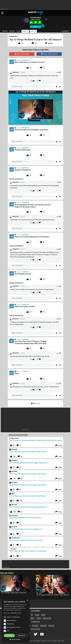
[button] (16, 613)
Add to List (35, 404)
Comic (32, 618)
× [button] (28, 600)
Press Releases (37, 641)
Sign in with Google (22, 54)
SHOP (63, 641)
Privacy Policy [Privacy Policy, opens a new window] (17, 610)
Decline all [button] (22, 635)
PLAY (35, 27)
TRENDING (5, 31)
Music (37, 615)
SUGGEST (25, 31)
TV (32, 615)
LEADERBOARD (65, 31)
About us (49, 641)
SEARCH (33, 31)
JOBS (59, 641)
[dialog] (16, 620)
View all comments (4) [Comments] (16, 315)
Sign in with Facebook (49, 54)
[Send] (56, 87)
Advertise (54, 641)
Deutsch (35, 626)
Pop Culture (47, 618)
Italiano (51, 626)
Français (43, 626)
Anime (39, 618)
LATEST (18, 31)
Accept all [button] (9, 635)
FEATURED (12, 31)
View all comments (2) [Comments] (16, 179)
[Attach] (60, 87)
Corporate (43, 641)
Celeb (43, 615)
